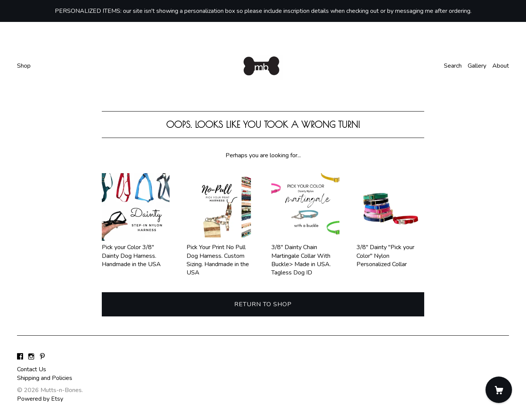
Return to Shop (263, 304)
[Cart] (499, 390)
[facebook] (20, 357)
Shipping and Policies (45, 378)
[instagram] (31, 357)
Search (453, 66)
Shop (24, 66)
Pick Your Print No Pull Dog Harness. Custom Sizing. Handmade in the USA (220, 256)
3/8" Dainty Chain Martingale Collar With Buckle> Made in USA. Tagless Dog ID (305, 256)
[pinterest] (42, 357)
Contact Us (32, 369)
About (501, 66)
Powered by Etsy (40, 399)
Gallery (477, 66)
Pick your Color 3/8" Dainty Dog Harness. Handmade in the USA (136, 252)
